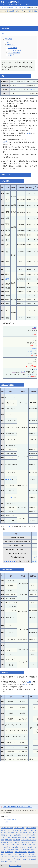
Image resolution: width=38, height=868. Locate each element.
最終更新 (12, 11)
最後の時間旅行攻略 (21, 852)
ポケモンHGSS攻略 (7, 828)
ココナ (34, 349)
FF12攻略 (28, 845)
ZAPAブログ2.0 (6, 857)
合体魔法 (11, 55)
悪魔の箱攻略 (9, 852)
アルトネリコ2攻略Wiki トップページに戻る (18, 807)
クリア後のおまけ (10, 819)
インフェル (8, 480)
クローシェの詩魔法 (15, 50)
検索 (17, 11)
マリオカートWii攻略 (26, 847)
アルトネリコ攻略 (9, 833)
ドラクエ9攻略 (20, 845)
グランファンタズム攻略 (13, 835)
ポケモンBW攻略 (19, 828)
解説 (8, 42)
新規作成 (35, 11)
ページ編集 (28, 11)
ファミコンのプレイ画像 (13, 859)
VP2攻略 (14, 837)
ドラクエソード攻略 (13, 842)
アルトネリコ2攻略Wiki (10, 2)
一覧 (7, 11)
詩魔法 (29, 133)
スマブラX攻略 (6, 837)
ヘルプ (21, 11)
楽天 (29, 859)
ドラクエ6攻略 (25, 842)
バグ (6, 822)
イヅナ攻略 (7, 854)
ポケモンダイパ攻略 (10, 830)
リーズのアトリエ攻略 (29, 835)
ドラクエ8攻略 (10, 845)
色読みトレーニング (18, 857)
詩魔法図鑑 (5, 28)
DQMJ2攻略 (17, 840)
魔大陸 (7, 279)
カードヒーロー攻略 (28, 854)
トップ (3, 11)
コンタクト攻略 (17, 854)
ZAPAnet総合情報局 (7, 8)
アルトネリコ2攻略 (22, 833)
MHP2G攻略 (15, 849)
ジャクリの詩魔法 (14, 53)
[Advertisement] (19, 18)
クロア (34, 328)
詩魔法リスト (11, 45)
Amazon (24, 859)
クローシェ (34, 338)
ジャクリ (4, 569)
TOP (3, 33)
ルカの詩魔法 (13, 48)
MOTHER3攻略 (14, 847)
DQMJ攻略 (8, 840)
